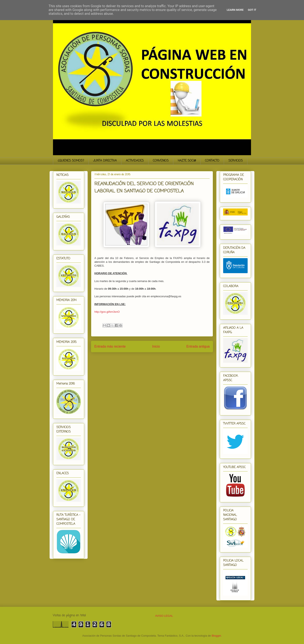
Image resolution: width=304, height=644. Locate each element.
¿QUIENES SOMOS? (71, 161)
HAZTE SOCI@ (187, 161)
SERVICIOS (236, 161)
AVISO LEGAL (164, 616)
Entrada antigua (198, 346)
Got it (252, 10)
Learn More (235, 10)
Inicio (156, 346)
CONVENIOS (161, 161)
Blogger (216, 636)
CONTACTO (212, 161)
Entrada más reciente (110, 346)
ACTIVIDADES (135, 161)
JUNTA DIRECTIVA (105, 161)
